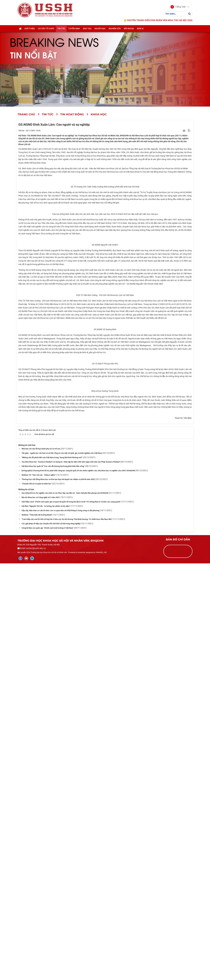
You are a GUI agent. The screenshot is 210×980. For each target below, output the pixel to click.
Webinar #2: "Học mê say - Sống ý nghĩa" (39, 892)
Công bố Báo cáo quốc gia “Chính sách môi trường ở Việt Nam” (48, 945)
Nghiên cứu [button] (115, 29)
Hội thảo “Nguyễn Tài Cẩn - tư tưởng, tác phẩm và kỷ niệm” (46, 923)
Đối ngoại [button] (129, 29)
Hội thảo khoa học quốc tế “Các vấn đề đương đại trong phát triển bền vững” (53, 883)
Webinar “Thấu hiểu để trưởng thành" (37, 931)
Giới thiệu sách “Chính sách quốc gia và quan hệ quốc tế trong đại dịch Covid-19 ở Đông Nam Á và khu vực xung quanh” (71, 918)
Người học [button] (100, 29)
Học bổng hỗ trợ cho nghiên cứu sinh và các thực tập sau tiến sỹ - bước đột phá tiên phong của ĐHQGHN (65, 910)
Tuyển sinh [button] (74, 29)
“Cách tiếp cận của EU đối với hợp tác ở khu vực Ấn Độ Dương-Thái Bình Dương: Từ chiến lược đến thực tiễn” (67, 936)
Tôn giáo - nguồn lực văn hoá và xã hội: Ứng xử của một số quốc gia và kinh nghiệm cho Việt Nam (62, 870)
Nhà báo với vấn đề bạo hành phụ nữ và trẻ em (41, 865)
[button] (178, 7)
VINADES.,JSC (101, 969)
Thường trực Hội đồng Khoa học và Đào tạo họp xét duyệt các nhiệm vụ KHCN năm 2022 (58, 896)
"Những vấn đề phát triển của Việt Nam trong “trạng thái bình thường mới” (52, 874)
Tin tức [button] (61, 29)
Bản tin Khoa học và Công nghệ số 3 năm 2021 (41, 914)
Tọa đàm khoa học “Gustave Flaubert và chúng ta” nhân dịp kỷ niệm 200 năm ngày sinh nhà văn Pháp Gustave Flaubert (71, 878)
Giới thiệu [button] (30, 29)
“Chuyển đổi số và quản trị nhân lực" (37, 900)
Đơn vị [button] (140, 29)
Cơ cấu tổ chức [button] (46, 29)
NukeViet (81, 969)
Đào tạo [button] (87, 29)
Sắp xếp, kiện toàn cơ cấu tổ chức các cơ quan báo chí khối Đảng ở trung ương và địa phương (60, 927)
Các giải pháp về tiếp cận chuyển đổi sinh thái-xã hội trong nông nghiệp (51, 940)
